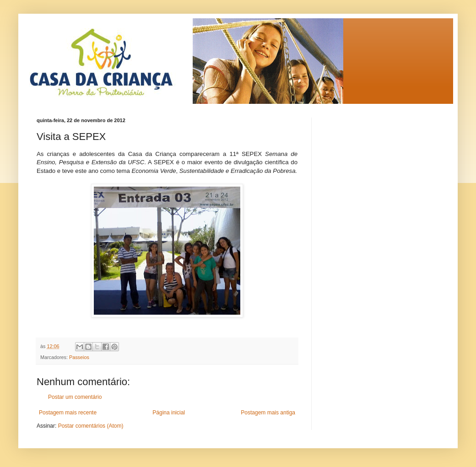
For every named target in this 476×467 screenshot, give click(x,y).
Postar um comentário (75, 397)
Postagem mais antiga (268, 413)
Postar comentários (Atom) (91, 426)
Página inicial (169, 413)
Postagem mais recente (68, 413)
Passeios (79, 357)
